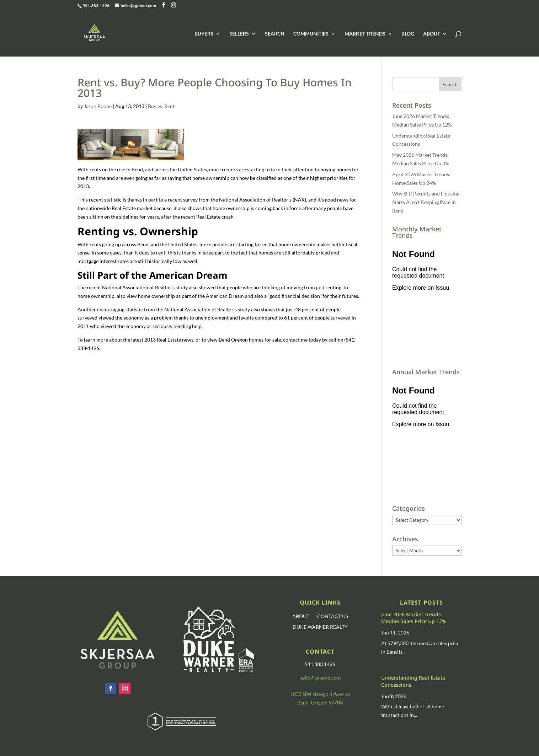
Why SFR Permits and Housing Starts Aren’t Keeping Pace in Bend (426, 202)
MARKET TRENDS (365, 34)
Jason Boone (98, 106)
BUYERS (204, 34)
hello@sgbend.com (320, 678)
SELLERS (239, 34)
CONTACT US (333, 616)
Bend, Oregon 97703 (320, 703)
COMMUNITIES (311, 34)
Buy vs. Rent (161, 106)
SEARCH (275, 34)
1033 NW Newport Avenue (320, 694)
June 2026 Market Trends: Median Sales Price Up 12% (414, 618)
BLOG (408, 34)
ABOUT (432, 34)
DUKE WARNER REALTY (320, 627)
